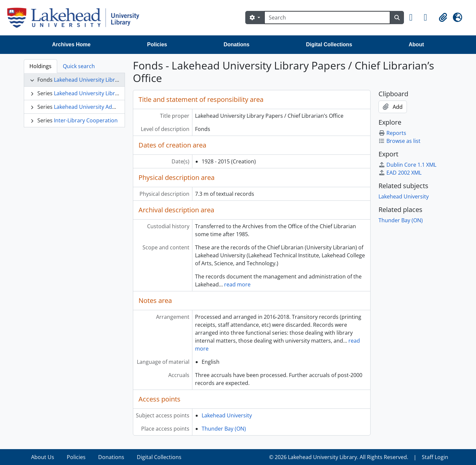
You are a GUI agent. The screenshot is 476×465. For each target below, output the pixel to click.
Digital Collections (329, 44)
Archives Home (72, 44)
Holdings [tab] (40, 66)
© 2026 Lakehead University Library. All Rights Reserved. (339, 457)
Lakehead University (227, 415)
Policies (157, 44)
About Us (43, 457)
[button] (414, 18)
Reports (392, 133)
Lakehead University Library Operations (103, 93)
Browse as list (399, 141)
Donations (236, 44)
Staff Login (435, 457)
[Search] (327, 18)
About (416, 44)
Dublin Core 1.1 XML (407, 165)
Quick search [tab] (79, 66)
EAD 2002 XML (400, 173)
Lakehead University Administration (98, 107)
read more (237, 284)
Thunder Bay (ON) (224, 429)
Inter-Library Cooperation (86, 120)
